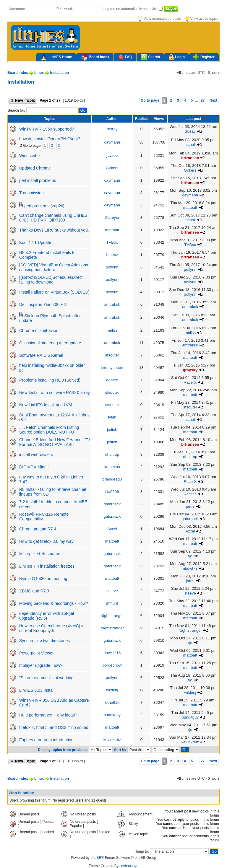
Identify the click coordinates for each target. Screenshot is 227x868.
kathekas (112, 467)
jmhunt (112, 603)
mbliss (112, 330)
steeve (112, 591)
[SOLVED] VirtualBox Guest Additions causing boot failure (54, 267)
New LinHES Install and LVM (46, 405)
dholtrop (112, 454)
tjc (190, 556)
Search (150, 57)
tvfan (112, 417)
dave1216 (112, 653)
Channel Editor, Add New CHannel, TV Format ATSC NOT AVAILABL (55, 442)
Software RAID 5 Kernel (41, 355)
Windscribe (29, 156)
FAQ (125, 57)
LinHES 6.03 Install (37, 690)
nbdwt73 (190, 568)
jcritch (112, 430)
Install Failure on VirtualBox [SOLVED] (54, 292)
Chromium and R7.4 (38, 529)
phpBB (96, 858)
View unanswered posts (159, 19)
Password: (65, 9)
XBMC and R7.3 (34, 591)
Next (213, 100)
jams (190, 506)
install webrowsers (36, 455)
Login (177, 57)
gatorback (112, 504)
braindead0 (112, 479)
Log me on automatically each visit (131, 9)
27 (203, 100)
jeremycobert (112, 368)
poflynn (112, 267)
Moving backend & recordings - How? (54, 603)
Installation (60, 73)
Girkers (112, 168)
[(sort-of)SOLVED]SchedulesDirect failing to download (51, 280)
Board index (95, 58)
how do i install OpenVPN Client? (50, 139)
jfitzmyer (112, 218)
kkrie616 (112, 702)
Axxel (112, 529)
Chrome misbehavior (38, 330)
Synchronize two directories (44, 641)
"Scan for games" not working (46, 678)
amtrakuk (112, 304)
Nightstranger (112, 616)
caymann (112, 142)
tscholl (190, 145)
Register (204, 57)
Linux (39, 73)
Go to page (150, 100)
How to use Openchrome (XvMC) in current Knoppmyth (52, 628)
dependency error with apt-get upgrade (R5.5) (47, 616)
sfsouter (112, 355)
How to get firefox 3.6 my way (46, 541)
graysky (190, 370)
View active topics (202, 19)
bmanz (112, 255)
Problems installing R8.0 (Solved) (50, 380)
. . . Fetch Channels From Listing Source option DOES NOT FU (49, 430)
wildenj (112, 690)
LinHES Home (56, 58)
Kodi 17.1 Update (35, 242)
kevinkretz (112, 740)
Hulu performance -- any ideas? (48, 715)
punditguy (112, 715)
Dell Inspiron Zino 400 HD (43, 304)
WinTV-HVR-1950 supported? (47, 129)
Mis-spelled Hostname (40, 554)
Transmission (31, 193)
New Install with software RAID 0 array (55, 393)
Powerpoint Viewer (36, 653)
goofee (112, 380)
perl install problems (38, 180)
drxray (112, 129)
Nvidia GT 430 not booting (43, 579)
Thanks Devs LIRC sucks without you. (54, 230)
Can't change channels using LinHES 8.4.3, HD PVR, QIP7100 (53, 218)
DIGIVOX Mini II (34, 467)
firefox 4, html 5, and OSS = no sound (54, 727)
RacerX (190, 382)
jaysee (112, 155)
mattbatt (190, 207)
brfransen (190, 158)
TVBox (112, 242)
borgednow (112, 665)
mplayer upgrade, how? (41, 665)
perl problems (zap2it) (44, 206)
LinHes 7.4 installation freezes (47, 566)
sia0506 (112, 492)
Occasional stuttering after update (50, 343)
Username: (18, 9)
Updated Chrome (35, 168)
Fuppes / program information (46, 740)
